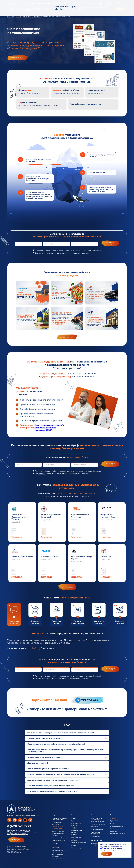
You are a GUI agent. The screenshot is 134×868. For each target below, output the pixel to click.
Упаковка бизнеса (97, 829)
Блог (73, 815)
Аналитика (94, 827)
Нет (61, 9)
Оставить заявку (17, 58)
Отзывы (113, 818)
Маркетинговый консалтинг (57, 855)
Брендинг (55, 843)
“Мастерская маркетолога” (49, 425)
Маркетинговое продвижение (96, 833)
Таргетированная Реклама (58, 834)
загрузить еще (68, 587)
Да (57, 9)
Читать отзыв (17, 537)
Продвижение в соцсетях (96, 837)
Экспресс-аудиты (77, 848)
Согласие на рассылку (118, 829)
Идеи (73, 821)
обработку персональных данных (66, 250)
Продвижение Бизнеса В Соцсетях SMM (60, 819)
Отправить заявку (110, 244)
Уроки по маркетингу (79, 843)
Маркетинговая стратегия (57, 847)
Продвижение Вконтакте (57, 823)
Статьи (74, 818)
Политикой (97, 250)
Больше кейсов (66, 337)
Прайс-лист (114, 821)
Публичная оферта (117, 826)
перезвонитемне (16, 840)
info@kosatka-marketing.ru (18, 834)
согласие (42, 253)
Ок (107, 854)
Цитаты (74, 845)
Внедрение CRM (58, 859)
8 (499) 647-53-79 (19, 826)
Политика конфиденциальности (18, 850)
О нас (112, 824)
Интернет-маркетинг (98, 824)
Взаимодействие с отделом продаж (58, 851)
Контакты (114, 815)
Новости (74, 835)
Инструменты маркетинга (76, 824)
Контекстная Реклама (59, 838)
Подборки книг (76, 837)
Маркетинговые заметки (77, 831)
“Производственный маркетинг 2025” (45, 429)
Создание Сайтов (58, 831)
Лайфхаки (75, 828)
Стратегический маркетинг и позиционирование (97, 820)
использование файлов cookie (111, 847)
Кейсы (93, 815)
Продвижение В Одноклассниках (58, 828)
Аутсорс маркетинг (58, 841)
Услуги (54, 815)
